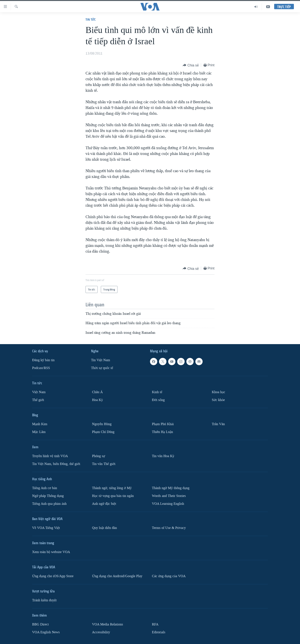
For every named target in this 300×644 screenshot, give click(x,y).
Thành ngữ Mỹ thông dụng (171, 488)
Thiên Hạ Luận (162, 432)
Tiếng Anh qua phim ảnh (49, 504)
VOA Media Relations (108, 624)
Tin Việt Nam (101, 360)
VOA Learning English (168, 504)
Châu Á (97, 392)
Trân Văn (218, 424)
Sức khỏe (218, 400)
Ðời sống (158, 400)
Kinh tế (157, 392)
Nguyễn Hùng (102, 424)
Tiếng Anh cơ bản (45, 488)
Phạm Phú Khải (163, 424)
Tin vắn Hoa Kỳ (163, 456)
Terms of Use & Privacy (169, 528)
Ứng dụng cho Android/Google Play (117, 576)
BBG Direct (40, 624)
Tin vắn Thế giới (104, 464)
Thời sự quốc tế (102, 368)
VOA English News (46, 632)
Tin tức (91, 19)
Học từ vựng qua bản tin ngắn (113, 496)
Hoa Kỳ (97, 400)
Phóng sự (99, 456)
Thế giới (38, 400)
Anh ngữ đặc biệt (104, 504)
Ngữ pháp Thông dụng (48, 496)
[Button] (191, 65)
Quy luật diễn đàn (104, 528)
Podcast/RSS (41, 368)
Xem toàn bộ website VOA (51, 552)
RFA (155, 624)
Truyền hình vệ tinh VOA (50, 456)
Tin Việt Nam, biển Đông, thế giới (56, 464)
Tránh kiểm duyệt (44, 600)
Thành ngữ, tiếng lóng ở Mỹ (112, 488)
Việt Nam (39, 392)
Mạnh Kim (40, 424)
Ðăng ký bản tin (43, 360)
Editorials (159, 632)
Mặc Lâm (39, 432)
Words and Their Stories (169, 496)
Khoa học (218, 392)
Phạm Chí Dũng (103, 432)
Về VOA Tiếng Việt (46, 528)
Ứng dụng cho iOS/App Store (53, 576)
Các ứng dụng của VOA (169, 576)
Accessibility (101, 632)
